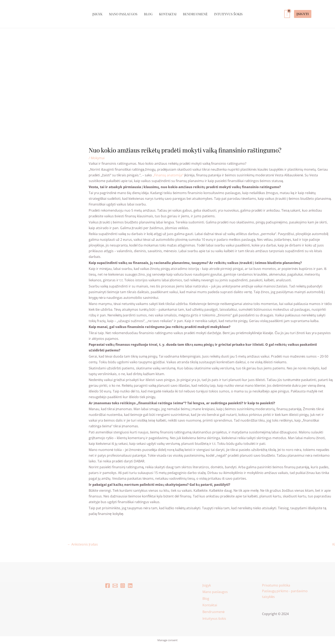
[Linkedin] (130, 586)
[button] (303, 14)
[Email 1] (115, 586)
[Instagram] (123, 586)
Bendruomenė (195, 14)
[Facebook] (108, 586)
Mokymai (98, 158)
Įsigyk (97, 14)
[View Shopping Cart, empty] (287, 14)
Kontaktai (168, 14)
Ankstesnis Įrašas (83, 544)
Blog (148, 14)
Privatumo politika (276, 585)
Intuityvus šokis (228, 14)
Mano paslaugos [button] (123, 14)
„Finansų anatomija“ (168, 175)
